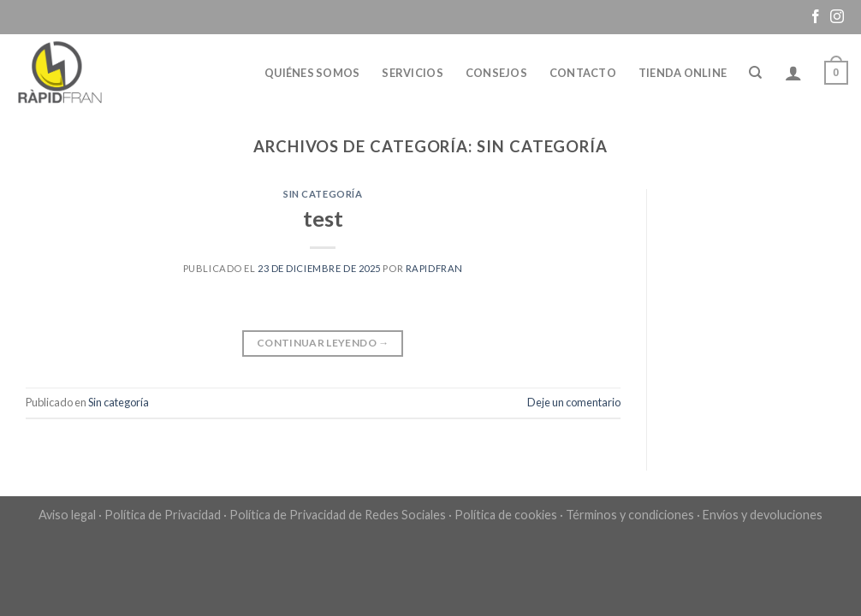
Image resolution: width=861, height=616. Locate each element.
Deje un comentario (574, 402)
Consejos (496, 73)
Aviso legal (67, 515)
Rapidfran (434, 268)
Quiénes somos (312, 73)
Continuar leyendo (323, 343)
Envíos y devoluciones (763, 515)
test (323, 218)
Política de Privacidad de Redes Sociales (338, 515)
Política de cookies (506, 515)
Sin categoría (323, 194)
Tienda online (683, 73)
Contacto (583, 73)
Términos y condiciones (630, 515)
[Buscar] (755, 73)
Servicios (412, 73)
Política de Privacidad (163, 515)
